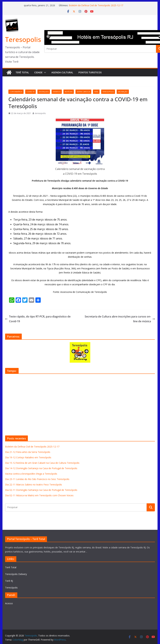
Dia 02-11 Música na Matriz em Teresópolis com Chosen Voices (39, 495)
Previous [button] (48, 36)
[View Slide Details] (80, 352)
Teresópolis (11, 588)
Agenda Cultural (62, 72)
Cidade (38, 72)
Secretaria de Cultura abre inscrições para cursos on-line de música (120, 319)
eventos (57, 92)
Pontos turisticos (90, 72)
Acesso (9, 603)
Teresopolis (23, 39)
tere (96, 92)
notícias (69, 92)
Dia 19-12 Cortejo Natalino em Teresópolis (28, 457)
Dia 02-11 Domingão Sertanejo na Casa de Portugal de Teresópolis (41, 490)
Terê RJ (9, 581)
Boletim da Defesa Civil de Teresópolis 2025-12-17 (96, 5)
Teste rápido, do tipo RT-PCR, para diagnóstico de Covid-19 (38, 319)
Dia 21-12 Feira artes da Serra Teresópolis (28, 452)
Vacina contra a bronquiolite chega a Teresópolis (31, 474)
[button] (44, 72)
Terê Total (22, 72)
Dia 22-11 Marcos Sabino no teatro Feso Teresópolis (34, 485)
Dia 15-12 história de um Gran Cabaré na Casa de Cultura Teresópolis (42, 463)
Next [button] (86, 351)
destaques (44, 92)
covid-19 (30, 92)
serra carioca (83, 92)
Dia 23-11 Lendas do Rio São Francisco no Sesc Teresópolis (37, 479)
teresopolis (108, 92)
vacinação (123, 92)
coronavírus (16, 92)
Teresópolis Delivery (16, 574)
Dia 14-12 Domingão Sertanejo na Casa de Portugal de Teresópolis (41, 468)
